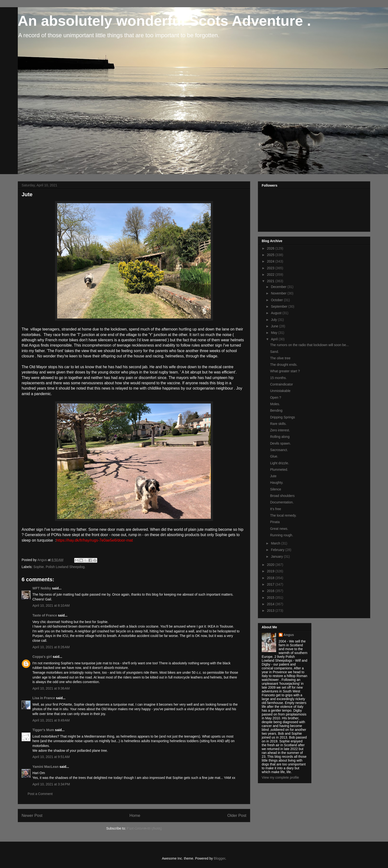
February (278, 550)
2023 (271, 268)
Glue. (274, 456)
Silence (276, 489)
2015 (271, 598)
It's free (276, 509)
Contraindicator (282, 384)
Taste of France (45, 615)
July (274, 320)
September (279, 306)
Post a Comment (40, 794)
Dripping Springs (283, 417)
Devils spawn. (280, 443)
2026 (271, 248)
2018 (271, 578)
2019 (271, 571)
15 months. (278, 378)
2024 (271, 261)
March (276, 543)
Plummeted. (279, 470)
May (274, 333)
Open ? (276, 397)
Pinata (275, 522)
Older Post (237, 816)
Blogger (219, 858)
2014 (271, 604)
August (276, 313)
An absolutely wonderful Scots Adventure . (164, 21)
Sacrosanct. (279, 450)
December (279, 287)
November (279, 293)
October (277, 300)
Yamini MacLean (45, 767)
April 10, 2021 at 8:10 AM (51, 605)
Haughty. (277, 483)
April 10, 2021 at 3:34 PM (51, 784)
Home (135, 816)
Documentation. (282, 502)
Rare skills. (278, 424)
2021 (271, 281)
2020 (271, 565)
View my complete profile (280, 777)
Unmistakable (280, 391)
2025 (271, 255)
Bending (276, 410)
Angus (289, 635)
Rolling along (280, 437)
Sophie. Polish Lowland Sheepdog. (59, 567)
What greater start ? (285, 371)
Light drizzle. (280, 463)
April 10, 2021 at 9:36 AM (51, 688)
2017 (271, 584)
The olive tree (280, 358)
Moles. (275, 404)
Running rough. (282, 535)
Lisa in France (44, 698)
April (275, 339)
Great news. (279, 529)
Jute (273, 476)
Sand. (275, 352)
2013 (271, 611)
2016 (271, 591)
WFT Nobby (42, 588)
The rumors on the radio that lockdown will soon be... (309, 345)
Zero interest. (280, 430)
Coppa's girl (42, 657)
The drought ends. (284, 365)
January (277, 556)
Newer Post (32, 816)
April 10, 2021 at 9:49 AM (51, 720)
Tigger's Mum (43, 730)
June (275, 326)
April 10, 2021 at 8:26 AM (51, 647)
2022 (271, 275)
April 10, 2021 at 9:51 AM (51, 757)
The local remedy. (283, 515)
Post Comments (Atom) (144, 828)
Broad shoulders (282, 496)
